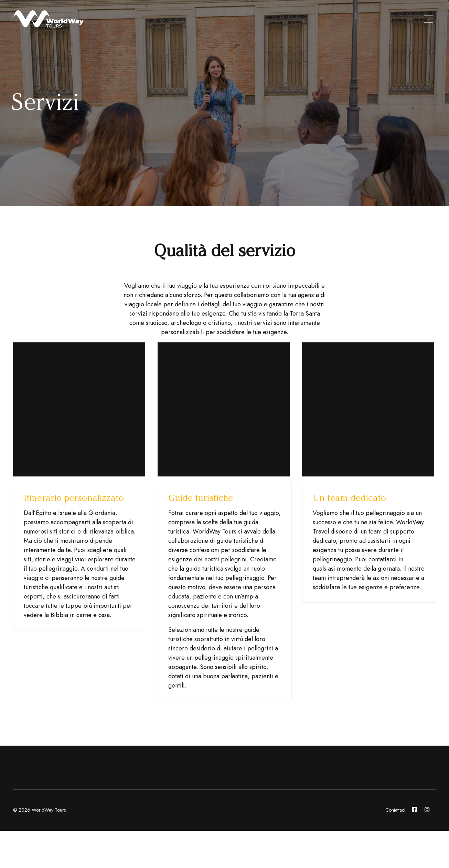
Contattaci (395, 810)
